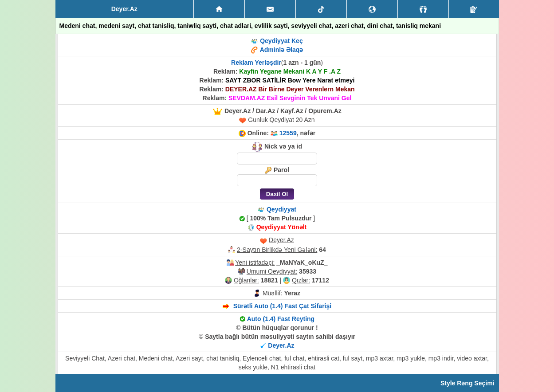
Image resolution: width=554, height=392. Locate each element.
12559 (288, 133)
